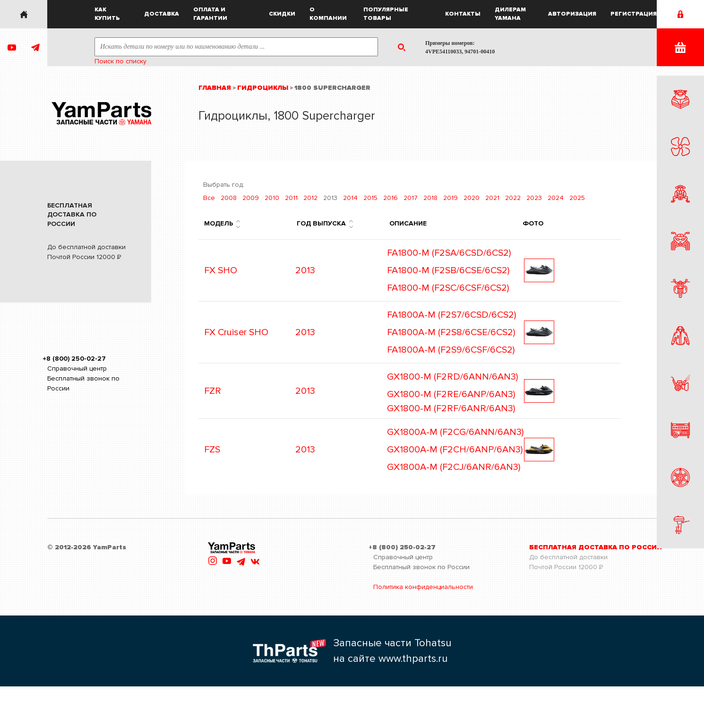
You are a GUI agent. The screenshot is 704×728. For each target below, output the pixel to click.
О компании (328, 14)
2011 (291, 198)
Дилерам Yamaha (510, 14)
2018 (430, 198)
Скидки (282, 14)
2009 (251, 198)
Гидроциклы (263, 88)
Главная (215, 88)
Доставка (162, 14)
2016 (391, 198)
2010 (272, 198)
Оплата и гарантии (210, 14)
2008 (229, 198)
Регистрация (634, 14)
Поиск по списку (120, 61)
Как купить (107, 14)
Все (209, 198)
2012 (310, 198)
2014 (350, 198)
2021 (492, 198)
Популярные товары (386, 14)
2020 (472, 198)
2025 (577, 198)
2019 (451, 198)
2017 (411, 198)
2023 (534, 198)
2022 (513, 198)
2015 (370, 198)
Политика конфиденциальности (423, 587)
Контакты (463, 14)
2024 (556, 198)
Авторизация (572, 14)
